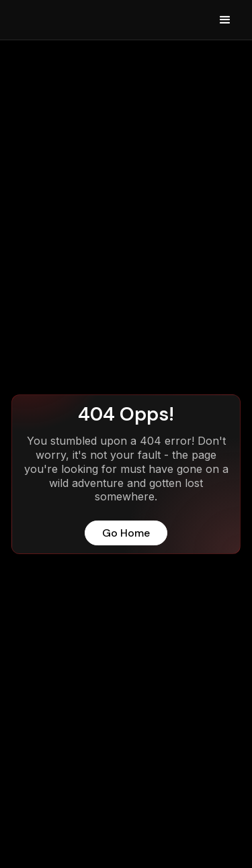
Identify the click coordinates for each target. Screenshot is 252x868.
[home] (40, 20)
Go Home (126, 533)
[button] (225, 20)
